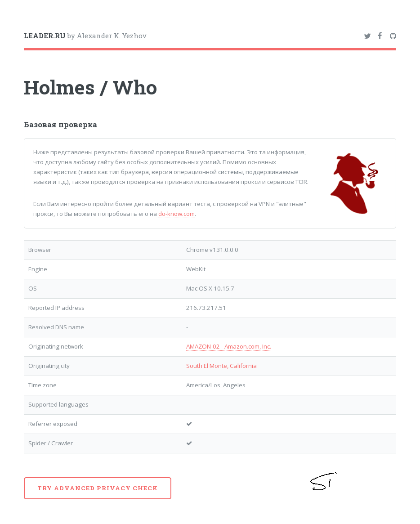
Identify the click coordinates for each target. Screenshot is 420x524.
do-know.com (176, 214)
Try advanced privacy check (98, 488)
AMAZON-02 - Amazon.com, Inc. (229, 346)
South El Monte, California (221, 366)
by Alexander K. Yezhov (85, 36)
